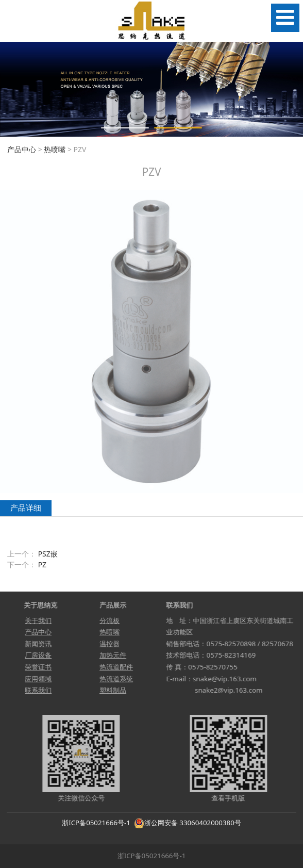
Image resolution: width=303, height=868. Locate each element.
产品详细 (26, 508)
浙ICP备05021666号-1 (96, 823)
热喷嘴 (55, 149)
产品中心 (22, 149)
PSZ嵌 (48, 554)
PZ (42, 564)
